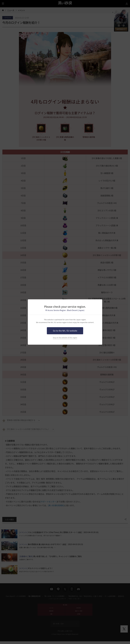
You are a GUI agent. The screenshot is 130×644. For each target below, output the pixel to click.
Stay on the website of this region (65, 338)
